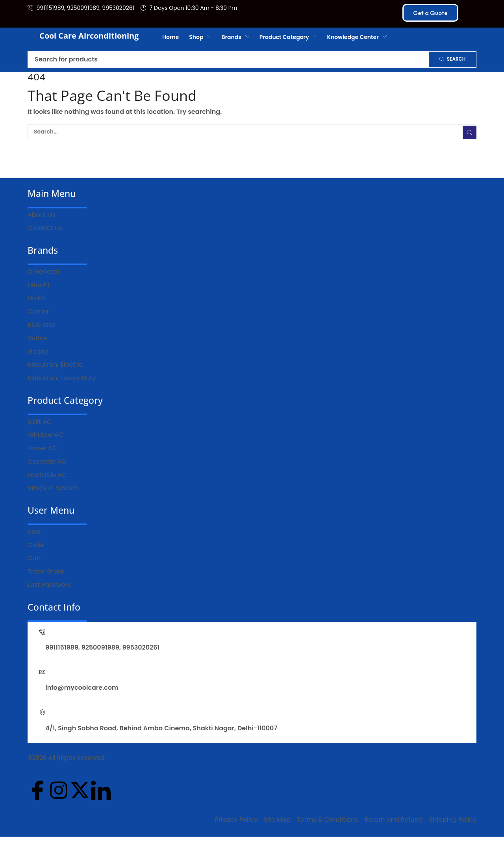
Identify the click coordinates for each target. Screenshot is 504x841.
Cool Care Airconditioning (89, 36)
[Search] (452, 59)
